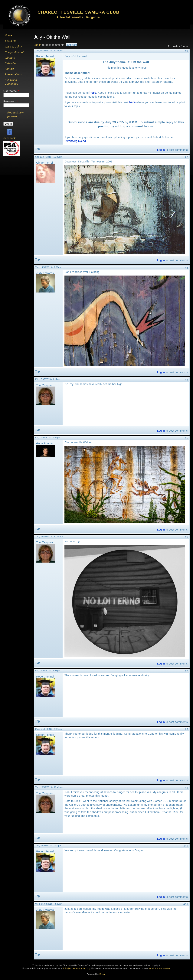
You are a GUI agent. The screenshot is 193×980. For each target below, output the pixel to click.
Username (11, 91)
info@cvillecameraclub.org (77, 968)
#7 (187, 671)
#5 (187, 438)
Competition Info (15, 52)
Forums (9, 69)
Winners (10, 58)
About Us (10, 41)
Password (11, 101)
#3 (187, 268)
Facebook (10, 138)
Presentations (13, 74)
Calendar (10, 63)
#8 (187, 729)
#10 (186, 846)
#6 (187, 537)
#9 (187, 788)
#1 (187, 51)
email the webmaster (160, 968)
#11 (186, 904)
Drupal (103, 974)
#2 (187, 157)
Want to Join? (13, 47)
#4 (187, 380)
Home (8, 35)
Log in (38, 45)
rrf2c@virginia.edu (76, 141)
